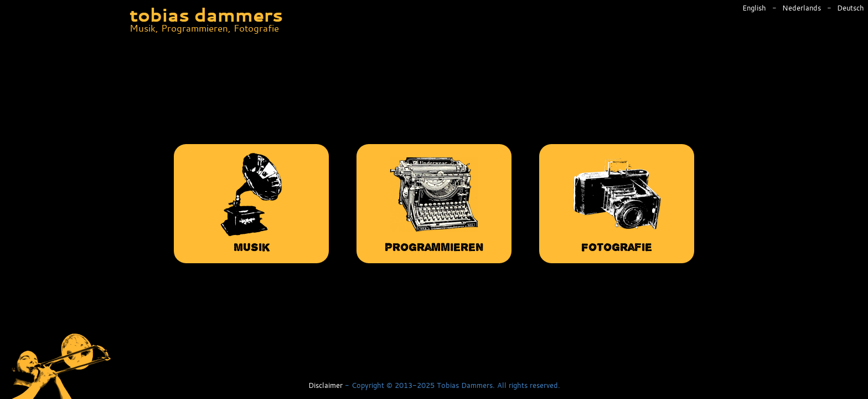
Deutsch (851, 8)
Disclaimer (325, 386)
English (755, 8)
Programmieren (434, 202)
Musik (251, 202)
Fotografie (617, 202)
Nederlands (803, 8)
